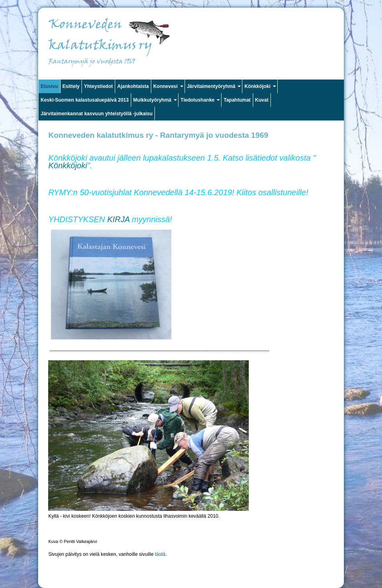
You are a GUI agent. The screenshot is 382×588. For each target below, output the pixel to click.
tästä (160, 554)
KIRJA (118, 219)
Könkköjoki (68, 165)
